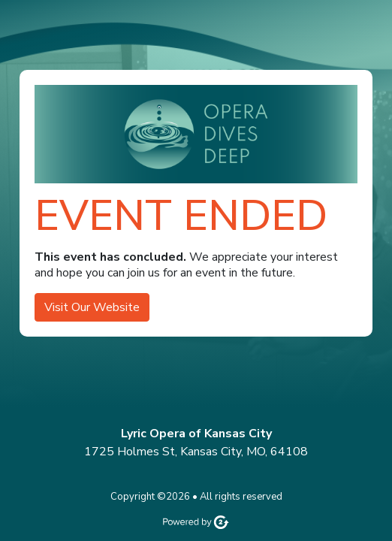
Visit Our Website (92, 307)
